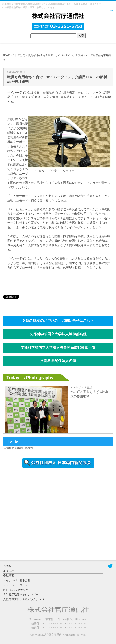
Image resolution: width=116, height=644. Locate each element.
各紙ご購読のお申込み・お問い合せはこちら (58, 321)
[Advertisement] (39, 507)
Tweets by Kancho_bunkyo (18, 448)
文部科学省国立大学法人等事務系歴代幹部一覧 (58, 348)
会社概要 (9, 576)
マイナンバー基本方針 (17, 580)
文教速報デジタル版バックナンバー (25, 599)
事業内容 (9, 571)
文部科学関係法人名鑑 (58, 361)
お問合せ (9, 566)
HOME (7, 55)
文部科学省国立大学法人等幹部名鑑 (58, 334)
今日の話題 (19, 55)
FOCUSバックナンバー (17, 590)
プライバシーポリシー (17, 585)
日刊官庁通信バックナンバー (21, 594)
